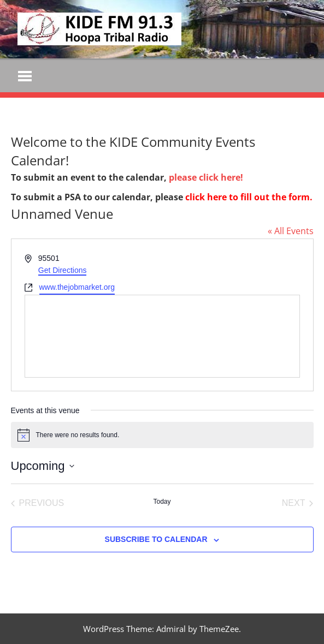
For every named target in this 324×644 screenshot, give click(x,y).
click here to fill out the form (248, 197)
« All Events (291, 231)
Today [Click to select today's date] (162, 502)
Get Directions (63, 270)
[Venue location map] (162, 336)
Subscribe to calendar (156, 540)
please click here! (206, 177)
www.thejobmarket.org (77, 287)
